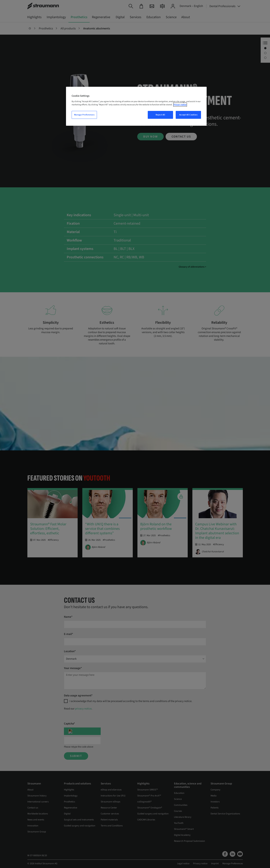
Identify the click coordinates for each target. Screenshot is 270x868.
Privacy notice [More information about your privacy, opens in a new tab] (180, 105)
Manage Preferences (84, 115)
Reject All (160, 115)
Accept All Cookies (188, 115)
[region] (136, 106)
